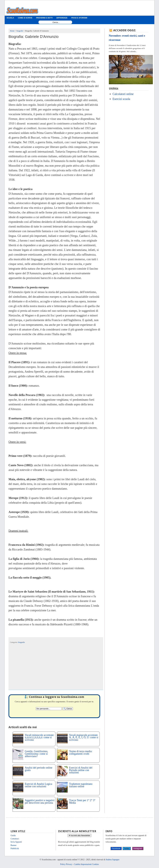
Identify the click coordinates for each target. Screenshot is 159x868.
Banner (13, 845)
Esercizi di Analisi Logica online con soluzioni (38, 785)
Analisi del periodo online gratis (39, 769)
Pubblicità (15, 848)
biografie (21, 642)
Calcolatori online (123, 94)
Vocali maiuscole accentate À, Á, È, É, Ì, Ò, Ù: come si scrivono (84, 738)
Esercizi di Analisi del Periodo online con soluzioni (81, 770)
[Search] (68, 709)
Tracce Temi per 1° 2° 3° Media (82, 802)
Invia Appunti (16, 842)
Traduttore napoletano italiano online (81, 785)
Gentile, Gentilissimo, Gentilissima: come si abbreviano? (36, 754)
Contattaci (15, 839)
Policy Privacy (66, 864)
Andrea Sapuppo (113, 860)
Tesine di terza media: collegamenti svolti (81, 753)
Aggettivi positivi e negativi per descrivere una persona (40, 802)
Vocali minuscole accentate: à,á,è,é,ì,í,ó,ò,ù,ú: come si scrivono (40, 738)
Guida (13, 835)
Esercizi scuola (121, 99)
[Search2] (49, 709)
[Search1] (56, 22)
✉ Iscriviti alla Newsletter (80, 835)
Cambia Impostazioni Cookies (86, 864)
